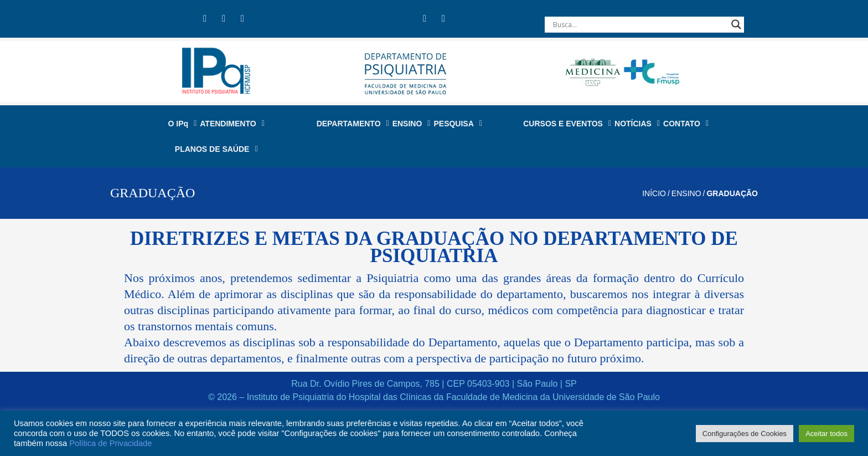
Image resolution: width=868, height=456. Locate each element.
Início (654, 193)
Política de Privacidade (110, 443)
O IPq (183, 124)
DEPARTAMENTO (353, 124)
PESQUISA (458, 124)
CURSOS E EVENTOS (567, 124)
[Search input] (639, 24)
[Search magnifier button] (736, 24)
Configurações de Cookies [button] (745, 434)
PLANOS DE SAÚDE (216, 149)
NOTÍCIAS (637, 124)
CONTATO (686, 124)
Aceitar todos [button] (826, 434)
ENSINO (412, 124)
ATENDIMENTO (232, 124)
